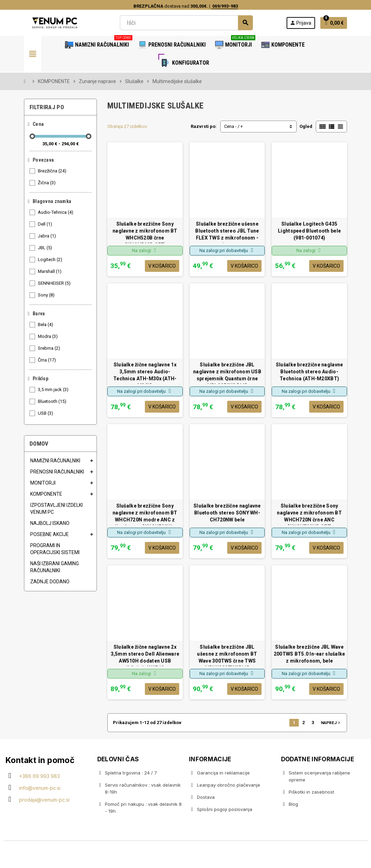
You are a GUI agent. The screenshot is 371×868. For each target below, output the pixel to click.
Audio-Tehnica (56, 212)
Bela (46, 325)
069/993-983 (225, 6)
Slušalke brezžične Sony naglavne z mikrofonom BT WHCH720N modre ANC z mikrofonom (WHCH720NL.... (145, 514)
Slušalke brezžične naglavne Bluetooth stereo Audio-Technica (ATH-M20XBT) (310, 372)
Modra (48, 336)
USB (46, 413)
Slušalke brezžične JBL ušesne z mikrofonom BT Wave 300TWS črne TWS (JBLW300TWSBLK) (227, 655)
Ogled (306, 126)
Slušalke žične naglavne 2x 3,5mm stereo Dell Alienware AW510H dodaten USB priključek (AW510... (145, 655)
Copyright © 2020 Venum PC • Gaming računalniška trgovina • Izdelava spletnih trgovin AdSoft (185, 855)
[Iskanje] (186, 23)
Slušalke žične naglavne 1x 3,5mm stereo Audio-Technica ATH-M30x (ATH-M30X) (145, 373)
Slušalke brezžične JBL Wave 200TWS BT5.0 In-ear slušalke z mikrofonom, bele (310, 654)
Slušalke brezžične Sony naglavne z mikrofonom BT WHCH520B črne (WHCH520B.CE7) (145, 232)
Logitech (51, 260)
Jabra (47, 236)
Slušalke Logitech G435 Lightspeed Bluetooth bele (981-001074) (309, 231)
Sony (47, 295)
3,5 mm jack (54, 390)
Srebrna (50, 348)
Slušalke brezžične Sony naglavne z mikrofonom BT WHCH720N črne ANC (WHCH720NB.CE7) (309, 514)
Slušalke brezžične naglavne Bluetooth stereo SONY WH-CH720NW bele (227, 513)
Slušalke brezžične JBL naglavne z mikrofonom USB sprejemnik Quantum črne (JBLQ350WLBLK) (227, 373)
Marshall (50, 271)
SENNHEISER (55, 283)
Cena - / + (233, 126)
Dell (46, 224)
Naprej (331, 723)
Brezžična (53, 171)
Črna (47, 360)
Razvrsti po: (204, 126)
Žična (47, 183)
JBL (46, 248)
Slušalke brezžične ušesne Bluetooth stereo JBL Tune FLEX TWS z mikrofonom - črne (227, 232)
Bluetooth (53, 401)
